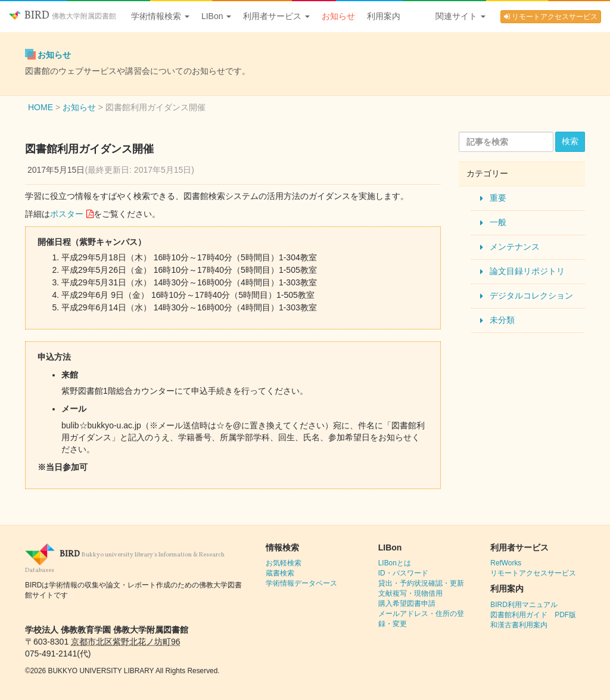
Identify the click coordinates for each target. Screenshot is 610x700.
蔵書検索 (280, 573)
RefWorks (506, 563)
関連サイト (460, 16)
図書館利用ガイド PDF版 (533, 615)
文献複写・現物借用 (410, 593)
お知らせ (338, 16)
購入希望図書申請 (407, 603)
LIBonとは (395, 563)
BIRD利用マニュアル (524, 605)
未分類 (502, 320)
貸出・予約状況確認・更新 (421, 583)
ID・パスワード (403, 573)
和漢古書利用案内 (519, 625)
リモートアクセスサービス (551, 17)
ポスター (67, 214)
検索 (570, 141)
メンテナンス (515, 247)
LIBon (216, 16)
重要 (498, 198)
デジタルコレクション (531, 295)
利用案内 (384, 16)
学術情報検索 (160, 16)
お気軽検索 (284, 563)
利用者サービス (276, 16)
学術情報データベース (301, 583)
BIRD (63, 16)
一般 (498, 222)
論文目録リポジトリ (527, 271)
